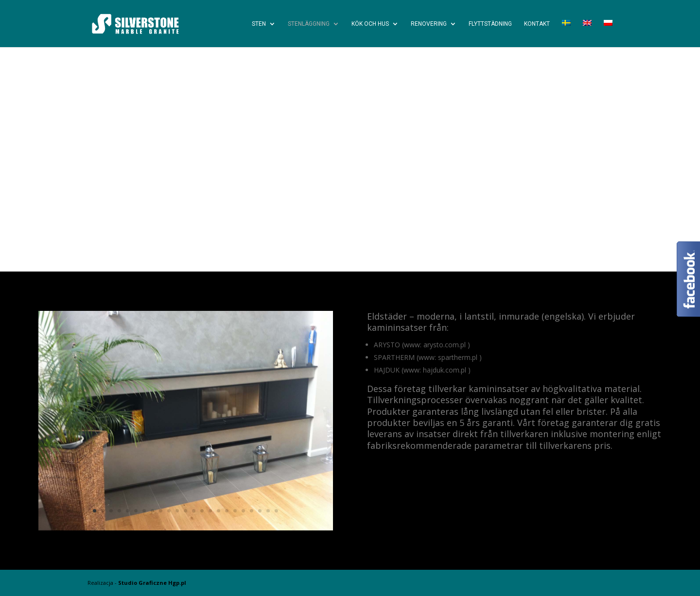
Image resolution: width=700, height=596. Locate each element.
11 (177, 511)
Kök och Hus (370, 24)
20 (252, 511)
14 (202, 511)
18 (235, 511)
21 (260, 511)
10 (169, 511)
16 (219, 511)
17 (227, 511)
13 (194, 511)
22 (268, 511)
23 (276, 511)
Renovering (429, 24)
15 (210, 511)
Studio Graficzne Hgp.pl (152, 583)
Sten (259, 24)
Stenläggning (309, 24)
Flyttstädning (490, 24)
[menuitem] (566, 34)
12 (185, 511)
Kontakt (537, 24)
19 (243, 511)
